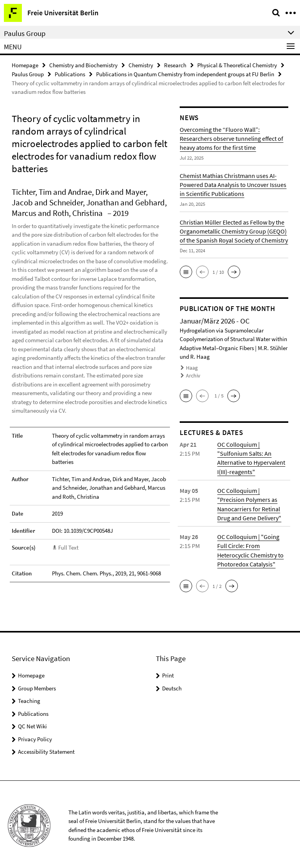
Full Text (68, 547)
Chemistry (141, 65)
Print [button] (168, 673)
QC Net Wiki (32, 724)
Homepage (25, 65)
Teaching (29, 698)
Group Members (37, 686)
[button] (186, 272)
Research (175, 65)
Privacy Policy (35, 737)
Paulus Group (28, 74)
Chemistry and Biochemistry (83, 65)
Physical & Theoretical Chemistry (237, 65)
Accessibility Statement (46, 749)
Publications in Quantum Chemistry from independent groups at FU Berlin (185, 74)
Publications (70, 74)
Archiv (193, 375)
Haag (192, 368)
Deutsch (172, 686)
